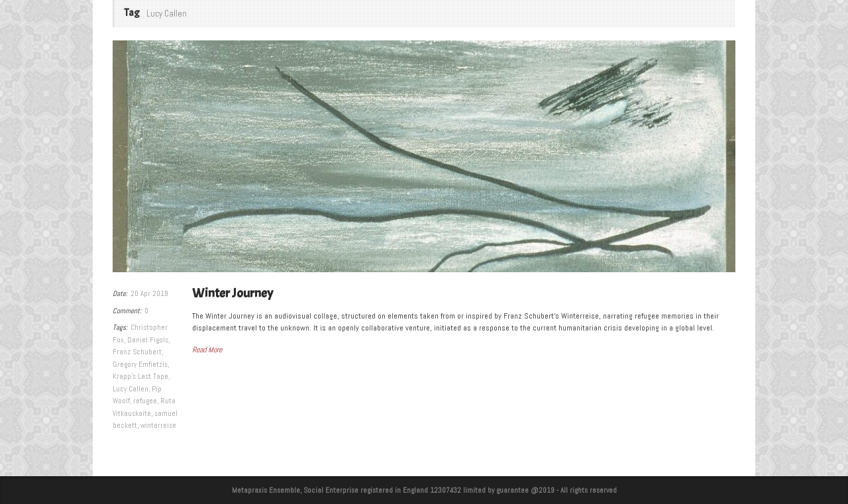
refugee (145, 401)
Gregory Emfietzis (140, 364)
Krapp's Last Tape (140, 376)
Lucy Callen (131, 389)
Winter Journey (233, 293)
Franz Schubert (137, 352)
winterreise (158, 425)
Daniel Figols (148, 340)
